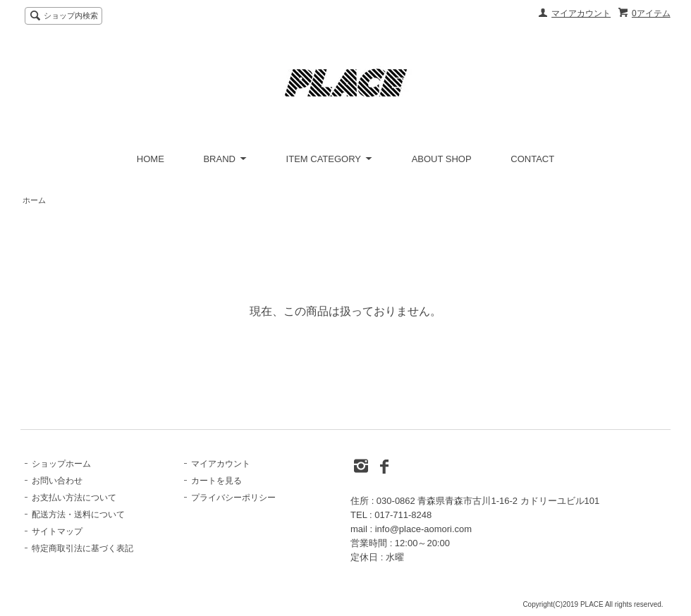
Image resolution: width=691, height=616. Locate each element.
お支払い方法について (74, 498)
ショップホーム (61, 464)
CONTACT (532, 159)
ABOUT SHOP (442, 159)
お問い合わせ (57, 481)
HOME (151, 159)
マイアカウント (581, 13)
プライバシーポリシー (233, 498)
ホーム (34, 200)
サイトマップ (57, 531)
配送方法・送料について (78, 515)
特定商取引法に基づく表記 (82, 548)
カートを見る (216, 481)
